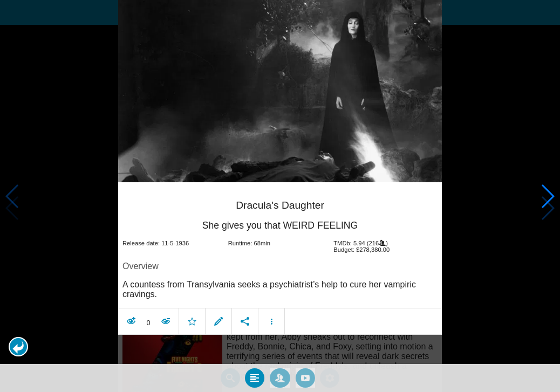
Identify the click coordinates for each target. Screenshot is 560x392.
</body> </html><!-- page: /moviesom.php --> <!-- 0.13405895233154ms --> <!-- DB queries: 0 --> (280, 196)
